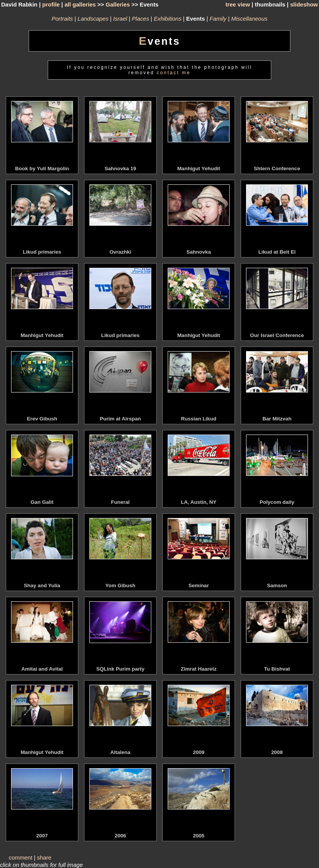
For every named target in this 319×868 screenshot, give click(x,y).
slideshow (304, 4)
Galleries (118, 4)
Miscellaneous (249, 19)
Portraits (62, 19)
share (44, 857)
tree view (238, 4)
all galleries (80, 4)
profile (51, 4)
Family (218, 19)
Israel (120, 19)
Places (140, 19)
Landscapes (93, 19)
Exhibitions (168, 19)
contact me (174, 73)
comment (21, 857)
